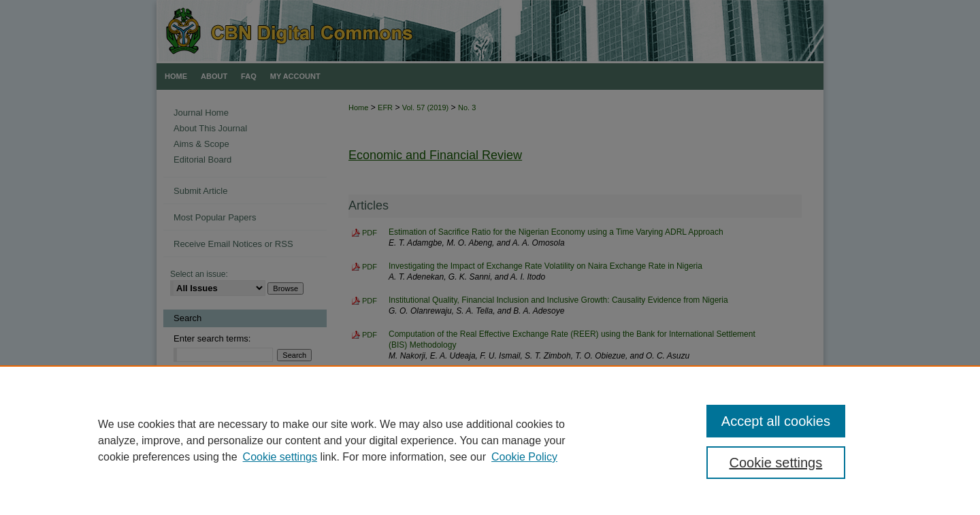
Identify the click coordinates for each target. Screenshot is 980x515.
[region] (490, 440)
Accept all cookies (776, 421)
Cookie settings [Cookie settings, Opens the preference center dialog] (776, 463)
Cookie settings (280, 457)
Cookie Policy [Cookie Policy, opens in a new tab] (524, 457)
